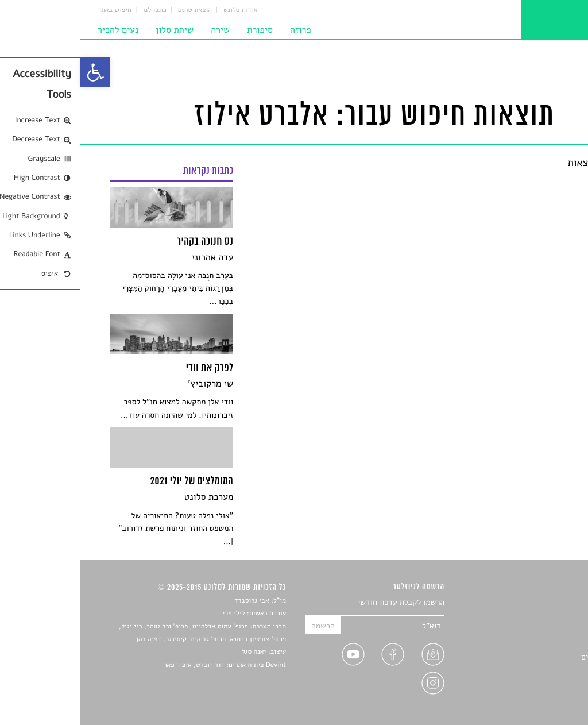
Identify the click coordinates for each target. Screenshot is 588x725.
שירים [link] (549, 617)
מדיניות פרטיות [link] (533, 684)
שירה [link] (140, 30)
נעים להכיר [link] (38, 30)
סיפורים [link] (546, 603)
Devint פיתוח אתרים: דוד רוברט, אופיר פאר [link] (144, 665)
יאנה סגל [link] (174, 652)
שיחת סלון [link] (94, 30)
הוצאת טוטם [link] (115, 10)
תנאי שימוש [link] (539, 697)
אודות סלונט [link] (160, 10)
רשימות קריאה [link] (535, 643)
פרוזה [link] (220, 30)
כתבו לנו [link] (74, 10)
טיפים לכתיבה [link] (536, 670)
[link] (15, 72)
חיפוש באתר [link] (34, 10)
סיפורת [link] (179, 30)
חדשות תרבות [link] (537, 630)
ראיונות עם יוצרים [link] (530, 657)
